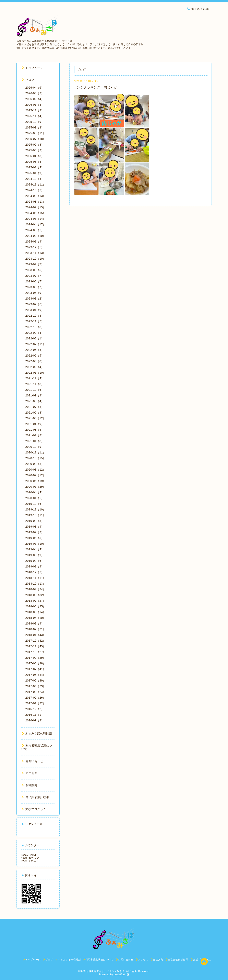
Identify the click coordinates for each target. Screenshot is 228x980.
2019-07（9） (35, 532)
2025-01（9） (35, 173)
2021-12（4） (35, 378)
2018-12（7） (35, 572)
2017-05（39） (36, 680)
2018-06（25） (36, 606)
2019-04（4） (35, 549)
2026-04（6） (35, 88)
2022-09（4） (35, 333)
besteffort (119, 975)
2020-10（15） (36, 458)
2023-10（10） (36, 259)
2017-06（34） (36, 675)
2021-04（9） (35, 424)
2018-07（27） (36, 601)
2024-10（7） (35, 190)
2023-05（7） (35, 287)
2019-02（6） (35, 561)
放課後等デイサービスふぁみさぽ (105, 971)
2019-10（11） (36, 515)
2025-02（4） (35, 167)
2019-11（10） (36, 509)
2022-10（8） (35, 327)
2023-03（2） (35, 298)
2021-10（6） (35, 390)
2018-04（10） (36, 618)
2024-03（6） (35, 230)
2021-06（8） (35, 413)
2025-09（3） (35, 127)
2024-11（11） (36, 184)
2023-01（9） (35, 310)
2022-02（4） (35, 367)
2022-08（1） (35, 338)
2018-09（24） (36, 589)
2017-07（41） (36, 669)
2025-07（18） (36, 139)
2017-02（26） (36, 698)
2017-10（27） (36, 652)
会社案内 (30, 785)
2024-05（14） (36, 219)
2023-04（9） (35, 293)
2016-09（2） (35, 720)
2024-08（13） (36, 202)
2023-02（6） (35, 304)
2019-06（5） (35, 538)
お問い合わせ (33, 761)
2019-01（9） (35, 566)
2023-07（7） (35, 276)
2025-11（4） (35, 116)
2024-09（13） (36, 196)
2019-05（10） (36, 544)
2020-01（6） (35, 498)
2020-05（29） (36, 487)
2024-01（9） (35, 241)
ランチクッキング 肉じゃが (95, 87)
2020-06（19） (36, 481)
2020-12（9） (35, 447)
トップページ (33, 68)
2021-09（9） (35, 395)
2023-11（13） (36, 253)
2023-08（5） (35, 270)
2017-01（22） (36, 703)
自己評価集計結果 (36, 797)
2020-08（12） (36, 470)
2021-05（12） (36, 418)
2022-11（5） (35, 321)
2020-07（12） (36, 475)
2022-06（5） (35, 350)
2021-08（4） (35, 401)
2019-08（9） (35, 527)
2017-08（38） (36, 663)
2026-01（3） (35, 105)
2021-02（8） (35, 435)
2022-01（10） (36, 373)
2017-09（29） (36, 658)
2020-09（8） (35, 464)
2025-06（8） (35, 145)
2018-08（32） (36, 595)
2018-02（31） (36, 629)
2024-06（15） (36, 213)
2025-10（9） (35, 122)
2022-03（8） (35, 361)
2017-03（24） (36, 692)
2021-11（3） (35, 384)
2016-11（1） (35, 715)
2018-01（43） (36, 635)
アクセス (30, 773)
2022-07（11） (36, 344)
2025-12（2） (35, 110)
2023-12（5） (35, 247)
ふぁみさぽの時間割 (37, 733)
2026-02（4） (35, 99)
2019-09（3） (35, 521)
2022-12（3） (35, 316)
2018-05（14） (36, 612)
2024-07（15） (36, 207)
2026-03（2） (35, 93)
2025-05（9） (35, 150)
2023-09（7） (35, 264)
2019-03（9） (35, 555)
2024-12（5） (35, 179)
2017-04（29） (36, 686)
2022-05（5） (35, 356)
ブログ (28, 80)
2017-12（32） (36, 641)
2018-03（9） (35, 623)
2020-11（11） (36, 452)
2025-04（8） (35, 156)
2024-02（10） (36, 236)
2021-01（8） (35, 441)
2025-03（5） (35, 162)
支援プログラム (34, 809)
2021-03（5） (35, 430)
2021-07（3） (35, 407)
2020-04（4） (35, 492)
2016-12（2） (35, 709)
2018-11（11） (36, 578)
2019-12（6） (35, 504)
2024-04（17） (36, 224)
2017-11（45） (36, 646)
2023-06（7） (35, 281)
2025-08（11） (36, 133)
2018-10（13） (36, 584)
